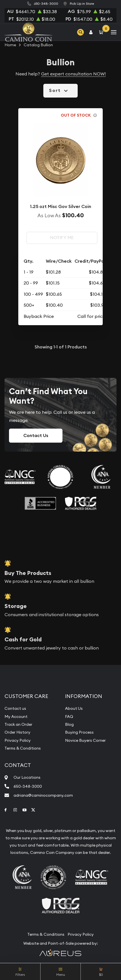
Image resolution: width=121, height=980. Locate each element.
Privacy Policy (18, 740)
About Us (74, 708)
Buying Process (79, 732)
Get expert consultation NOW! (73, 74)
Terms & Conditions (23, 748)
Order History (17, 732)
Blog (69, 724)
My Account (16, 716)
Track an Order (18, 724)
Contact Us (36, 435)
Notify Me (62, 238)
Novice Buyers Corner (85, 740)
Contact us (15, 708)
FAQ (69, 716)
